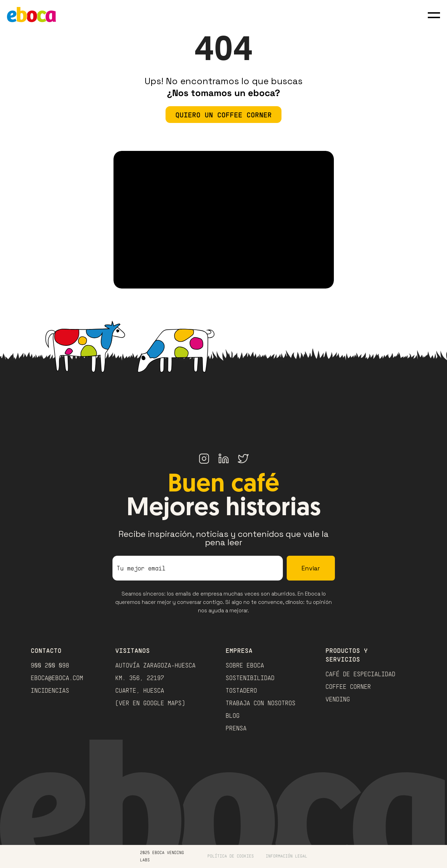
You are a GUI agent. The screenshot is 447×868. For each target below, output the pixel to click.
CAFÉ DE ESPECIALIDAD (360, 674)
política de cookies (231, 856)
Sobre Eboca (245, 665)
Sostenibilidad (250, 678)
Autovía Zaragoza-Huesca (155, 665)
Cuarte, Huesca (140, 690)
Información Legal (287, 856)
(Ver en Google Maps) (150, 703)
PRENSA (236, 728)
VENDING (338, 699)
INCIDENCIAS (50, 690)
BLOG (233, 715)
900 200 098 (50, 665)
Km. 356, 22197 (140, 678)
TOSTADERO (241, 690)
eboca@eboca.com (57, 678)
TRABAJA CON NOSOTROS (261, 703)
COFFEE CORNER (348, 686)
